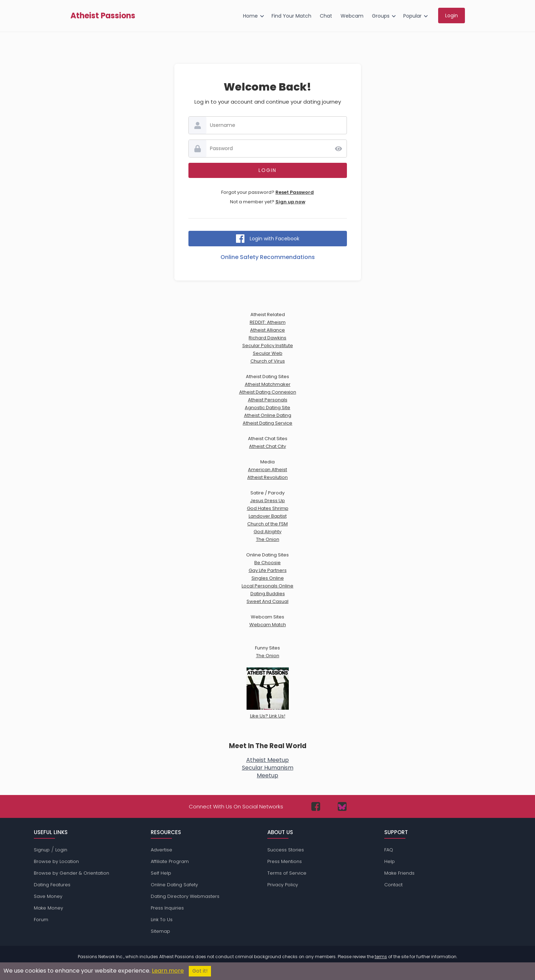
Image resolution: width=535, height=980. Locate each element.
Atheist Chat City (267, 446)
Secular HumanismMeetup (268, 772)
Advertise (161, 850)
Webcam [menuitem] (352, 16)
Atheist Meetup (267, 760)
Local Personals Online (267, 586)
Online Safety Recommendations (268, 257)
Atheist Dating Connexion (268, 392)
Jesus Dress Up (267, 501)
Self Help (161, 873)
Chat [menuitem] (326, 16)
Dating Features (52, 885)
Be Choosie (267, 563)
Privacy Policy (283, 885)
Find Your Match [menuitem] (291, 16)
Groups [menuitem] (381, 16)
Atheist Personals (268, 400)
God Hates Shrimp (268, 508)
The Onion (268, 539)
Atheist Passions (103, 16)
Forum (41, 920)
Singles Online (268, 578)
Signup (42, 850)
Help (390, 861)
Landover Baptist (268, 516)
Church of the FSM (267, 524)
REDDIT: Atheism (268, 322)
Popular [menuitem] (412, 16)
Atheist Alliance (267, 330)
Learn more (168, 971)
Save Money (48, 896)
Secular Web (268, 353)
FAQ (389, 850)
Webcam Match (268, 625)
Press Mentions (285, 861)
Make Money (48, 908)
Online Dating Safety (174, 885)
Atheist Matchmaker (268, 384)
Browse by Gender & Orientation (71, 873)
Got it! (200, 971)
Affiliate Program (170, 861)
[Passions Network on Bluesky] (342, 806)
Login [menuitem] (452, 16)
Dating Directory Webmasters (185, 896)
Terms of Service (287, 873)
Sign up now (290, 202)
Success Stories (286, 850)
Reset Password (295, 192)
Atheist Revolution (267, 477)
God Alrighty (267, 532)
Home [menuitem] (250, 16)
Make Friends (399, 873)
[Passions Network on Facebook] (316, 806)
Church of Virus (268, 361)
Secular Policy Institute (268, 346)
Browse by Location (56, 861)
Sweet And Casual (267, 601)
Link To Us (162, 920)
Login (61, 850)
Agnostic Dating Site (267, 408)
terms (381, 957)
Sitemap (160, 931)
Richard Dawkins (267, 338)
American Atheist (267, 470)
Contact (393, 885)
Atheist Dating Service (267, 423)
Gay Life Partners (268, 570)
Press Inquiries (167, 908)
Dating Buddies (268, 594)
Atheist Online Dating (268, 415)
